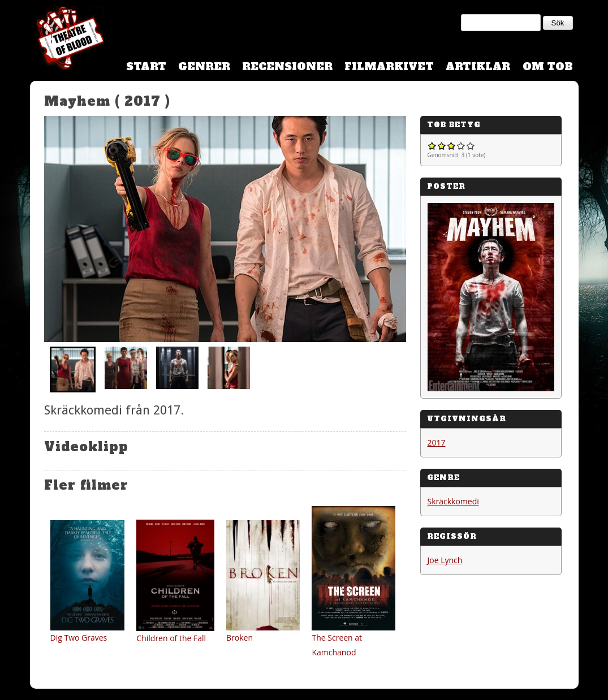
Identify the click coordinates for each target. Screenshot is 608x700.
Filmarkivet (389, 66)
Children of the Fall (171, 638)
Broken (240, 638)
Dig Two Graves (79, 638)
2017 (437, 442)
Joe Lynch (445, 560)
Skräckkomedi (453, 501)
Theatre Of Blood (67, 40)
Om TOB (548, 66)
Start (146, 66)
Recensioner (287, 66)
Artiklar (478, 66)
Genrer (204, 66)
